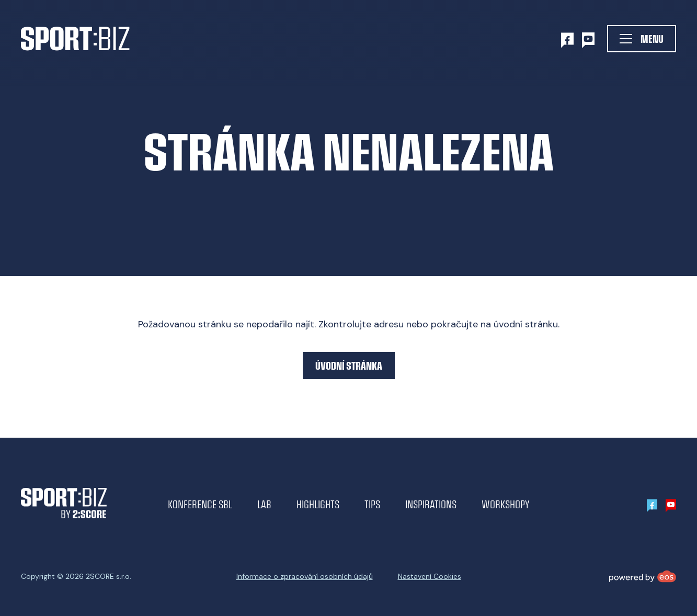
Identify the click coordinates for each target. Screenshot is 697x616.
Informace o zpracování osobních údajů (305, 576)
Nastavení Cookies (430, 576)
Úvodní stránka (349, 365)
